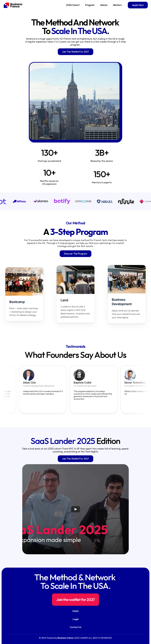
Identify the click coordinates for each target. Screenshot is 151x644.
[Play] (75, 509)
